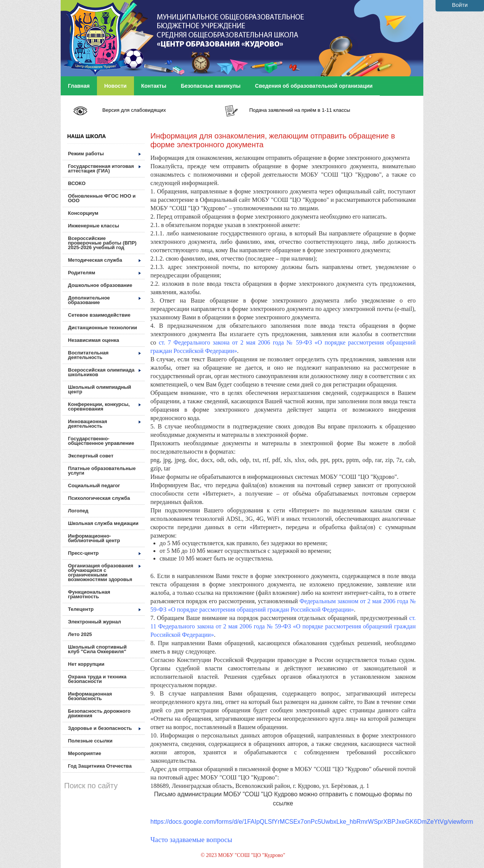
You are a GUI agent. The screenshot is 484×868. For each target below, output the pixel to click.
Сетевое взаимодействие (99, 315)
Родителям (104, 273)
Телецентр (104, 609)
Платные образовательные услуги (102, 471)
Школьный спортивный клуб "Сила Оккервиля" (97, 649)
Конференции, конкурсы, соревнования (104, 407)
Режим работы (104, 154)
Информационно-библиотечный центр (94, 538)
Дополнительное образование (104, 300)
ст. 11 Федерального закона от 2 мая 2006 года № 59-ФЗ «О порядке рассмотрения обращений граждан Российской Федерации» (283, 626)
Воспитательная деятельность (104, 355)
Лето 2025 (80, 634)
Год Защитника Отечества (100, 766)
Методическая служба (104, 260)
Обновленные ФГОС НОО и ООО (102, 198)
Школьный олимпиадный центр (100, 389)
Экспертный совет (91, 456)
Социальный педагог (94, 486)
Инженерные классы (94, 226)
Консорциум (83, 213)
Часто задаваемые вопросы (191, 840)
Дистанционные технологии (102, 328)
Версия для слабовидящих (134, 110)
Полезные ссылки (90, 741)
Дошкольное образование (100, 285)
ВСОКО (77, 183)
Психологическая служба (99, 498)
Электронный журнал (94, 622)
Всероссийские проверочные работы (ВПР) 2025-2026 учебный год (102, 243)
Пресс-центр (104, 553)
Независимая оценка (94, 340)
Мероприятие (85, 753)
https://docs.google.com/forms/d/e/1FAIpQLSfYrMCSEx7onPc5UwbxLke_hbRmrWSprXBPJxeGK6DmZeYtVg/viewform (312, 822)
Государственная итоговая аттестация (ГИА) (104, 168)
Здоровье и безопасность (104, 728)
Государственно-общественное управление (101, 441)
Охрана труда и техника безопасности (97, 679)
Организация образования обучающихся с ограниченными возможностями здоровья (104, 572)
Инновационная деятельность (104, 424)
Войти (460, 5)
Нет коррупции (86, 664)
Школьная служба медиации (103, 523)
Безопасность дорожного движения (99, 713)
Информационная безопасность (90, 696)
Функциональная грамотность (89, 594)
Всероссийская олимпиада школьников (104, 372)
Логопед (78, 511)
